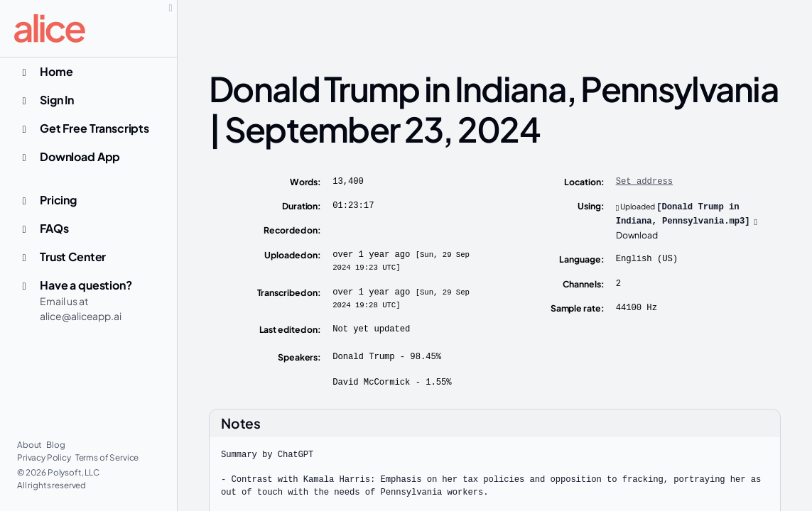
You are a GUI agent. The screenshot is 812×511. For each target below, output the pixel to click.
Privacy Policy (45, 457)
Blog (55, 445)
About (30, 445)
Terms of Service (107, 457)
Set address (644, 182)
